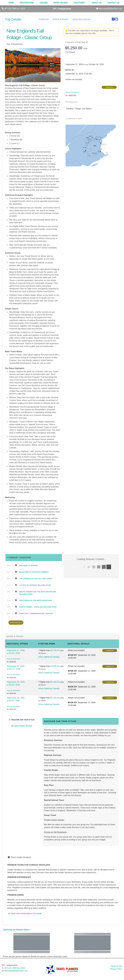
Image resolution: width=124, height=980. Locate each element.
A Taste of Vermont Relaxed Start (35, 585)
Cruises (44, 3)
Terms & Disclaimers (72, 92)
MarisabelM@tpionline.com (16, 971)
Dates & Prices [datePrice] (61, 19)
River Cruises (61, 3)
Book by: (73, 655)
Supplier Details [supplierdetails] (82, 19)
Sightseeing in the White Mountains (36, 600)
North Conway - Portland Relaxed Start (38, 607)
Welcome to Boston (28, 565)
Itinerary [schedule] (44, 19)
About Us (97, 3)
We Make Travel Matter (22, 726)
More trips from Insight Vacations (25, 914)
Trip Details (13, 19)
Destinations (27, 3)
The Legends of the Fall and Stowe (36, 579)
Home (11, 3)
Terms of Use (116, 966)
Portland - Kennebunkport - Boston (36, 614)
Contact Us (113, 3)
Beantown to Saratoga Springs (34, 572)
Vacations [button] (79, 3)
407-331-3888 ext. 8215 (15, 968)
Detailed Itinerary (16, 623)
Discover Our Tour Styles (23, 720)
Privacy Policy (116, 969)
